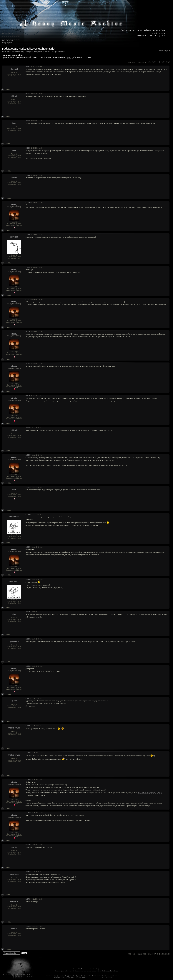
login (163, 33)
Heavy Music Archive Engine (91, 969)
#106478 (28, 455)
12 (168, 62)
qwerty (14, 701)
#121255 (28, 698)
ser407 (14, 929)
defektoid (14, 69)
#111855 (28, 579)
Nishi (14, 614)
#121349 (28, 780)
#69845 (28, 121)
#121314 (28, 752)
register (155, 33)
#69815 (28, 94)
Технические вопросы (19, 51)
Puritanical (14, 901)
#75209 (28, 234)
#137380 (28, 899)
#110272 (28, 487)
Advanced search (7, 40)
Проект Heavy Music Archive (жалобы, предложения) (46, 51)
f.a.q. (151, 35)
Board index (6, 51)
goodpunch (14, 641)
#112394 (28, 612)
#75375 (28, 299)
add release (142, 35)
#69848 (28, 148)
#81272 (28, 364)
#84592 (28, 396)
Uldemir (14, 96)
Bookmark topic (163, 51)
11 (165, 62)
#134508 (28, 872)
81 (17, 224)
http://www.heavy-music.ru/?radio (150, 792)
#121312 (28, 725)
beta (14, 123)
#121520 (28, 813)
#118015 (28, 666)
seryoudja (14, 237)
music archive (159, 30)
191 (17, 225)
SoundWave (14, 874)
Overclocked (14, 517)
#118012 (28, 639)
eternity (14, 205)
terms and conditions (111, 971)
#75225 (28, 267)
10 (162, 62)
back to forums (128, 30)
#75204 (28, 202)
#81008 (28, 331)
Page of (142, 954)
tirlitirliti (14, 490)
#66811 (28, 67)
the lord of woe (14, 728)
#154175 (28, 926)
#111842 (28, 514)
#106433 (28, 428)
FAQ (69, 57)
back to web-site (144, 30)
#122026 (28, 845)
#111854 (28, 547)
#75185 (28, 175)
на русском (160, 35)
